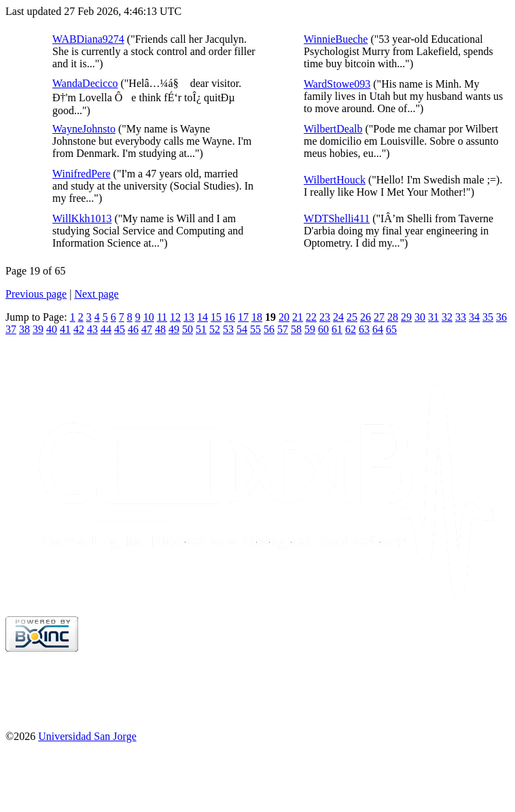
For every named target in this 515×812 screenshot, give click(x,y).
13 (189, 317)
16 (230, 317)
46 (133, 329)
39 (38, 329)
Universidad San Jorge (87, 736)
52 (215, 329)
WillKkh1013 (82, 218)
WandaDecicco (85, 83)
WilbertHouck (335, 180)
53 (228, 329)
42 (79, 329)
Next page (96, 294)
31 (433, 317)
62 (351, 329)
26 (366, 317)
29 (406, 317)
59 (310, 329)
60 (323, 329)
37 (11, 329)
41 (65, 329)
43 (92, 329)
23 (325, 317)
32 (447, 317)
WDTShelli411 (337, 218)
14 (202, 317)
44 (106, 329)
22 (311, 317)
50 (188, 329)
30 (420, 317)
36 (501, 317)
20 (284, 317)
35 (488, 317)
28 (393, 317)
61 (337, 329)
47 (147, 329)
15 (216, 317)
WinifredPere (82, 174)
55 (255, 329)
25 (352, 317)
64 (378, 329)
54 (242, 329)
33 (461, 317)
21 (298, 317)
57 (283, 329)
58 (296, 329)
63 (364, 329)
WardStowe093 (337, 84)
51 (201, 329)
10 (149, 317)
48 (160, 329)
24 (338, 317)
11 (162, 317)
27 (379, 317)
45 (120, 329)
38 (24, 329)
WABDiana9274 (88, 39)
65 (391, 329)
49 (174, 329)
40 (52, 329)
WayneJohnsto (84, 129)
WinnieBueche (336, 39)
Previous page (36, 294)
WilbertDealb (333, 129)
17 (243, 317)
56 (269, 329)
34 (474, 317)
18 (257, 317)
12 (175, 317)
